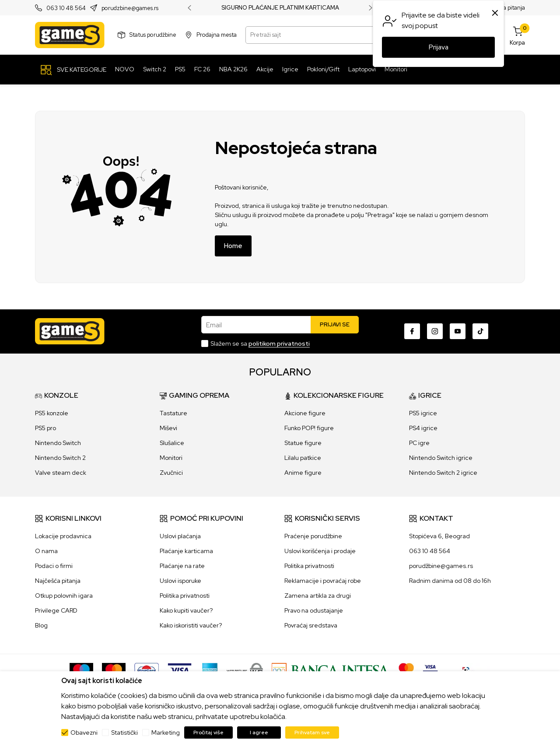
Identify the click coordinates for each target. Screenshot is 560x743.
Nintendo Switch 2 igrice (443, 473)
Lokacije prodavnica (63, 536)
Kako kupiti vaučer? (186, 610)
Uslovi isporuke (180, 581)
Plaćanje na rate (182, 566)
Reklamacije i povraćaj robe (323, 581)
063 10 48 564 (66, 8)
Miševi (168, 428)
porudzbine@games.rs (130, 8)
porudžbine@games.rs (441, 566)
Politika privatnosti (185, 596)
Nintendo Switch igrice (441, 458)
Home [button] (233, 246)
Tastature (173, 413)
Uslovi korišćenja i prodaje (320, 551)
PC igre (419, 443)
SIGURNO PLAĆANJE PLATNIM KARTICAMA (280, 8)
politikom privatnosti (279, 343)
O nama (46, 551)
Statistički (124, 732)
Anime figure (303, 473)
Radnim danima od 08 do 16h (450, 581)
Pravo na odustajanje (314, 610)
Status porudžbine (153, 35)
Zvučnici (171, 473)
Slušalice (172, 443)
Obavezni (84, 732)
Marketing (166, 732)
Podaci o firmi (54, 566)
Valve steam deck (61, 473)
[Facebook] (412, 331)
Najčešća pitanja (58, 581)
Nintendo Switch (58, 443)
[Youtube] (458, 331)
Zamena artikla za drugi (318, 596)
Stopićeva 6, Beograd (439, 536)
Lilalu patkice (303, 458)
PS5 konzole (52, 413)
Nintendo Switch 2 (60, 458)
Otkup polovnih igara (64, 596)
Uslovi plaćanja (180, 536)
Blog (41, 625)
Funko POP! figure (309, 428)
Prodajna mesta (217, 35)
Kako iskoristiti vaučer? (191, 625)
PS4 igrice (423, 428)
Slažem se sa (260, 343)
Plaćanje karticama (186, 551)
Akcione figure (305, 413)
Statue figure (303, 443)
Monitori (171, 458)
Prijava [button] (439, 47)
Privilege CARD (56, 610)
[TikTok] (480, 331)
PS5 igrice (423, 413)
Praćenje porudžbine (313, 536)
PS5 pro (45, 428)
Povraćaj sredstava (311, 625)
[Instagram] (435, 331)
